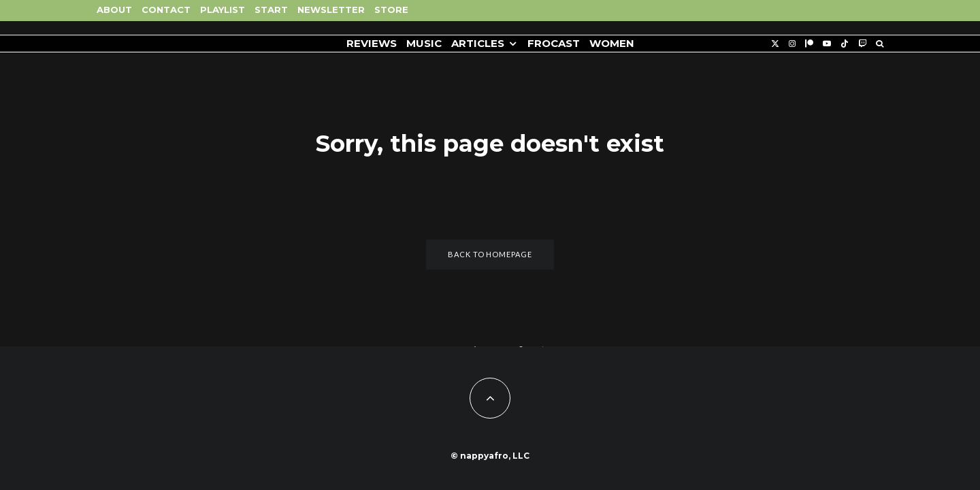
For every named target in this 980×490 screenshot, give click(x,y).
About (114, 10)
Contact (166, 10)
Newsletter (331, 10)
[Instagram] (792, 44)
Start (271, 10)
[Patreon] (809, 44)
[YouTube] (827, 44)
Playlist (223, 10)
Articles (478, 43)
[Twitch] (862, 44)
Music (424, 43)
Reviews (372, 43)
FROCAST (554, 43)
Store (391, 10)
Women (612, 43)
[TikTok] (845, 44)
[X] (775, 44)
